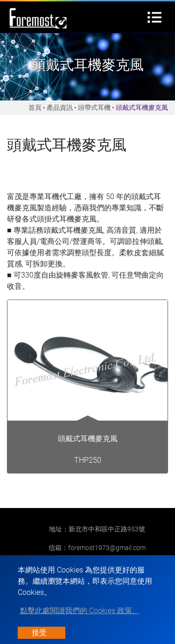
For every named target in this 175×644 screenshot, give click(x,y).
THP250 (88, 460)
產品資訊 (60, 107)
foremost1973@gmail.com (107, 548)
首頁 (35, 107)
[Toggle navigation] (154, 17)
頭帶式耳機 (94, 107)
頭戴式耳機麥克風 (88, 439)
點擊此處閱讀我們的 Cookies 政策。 (80, 611)
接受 (39, 633)
